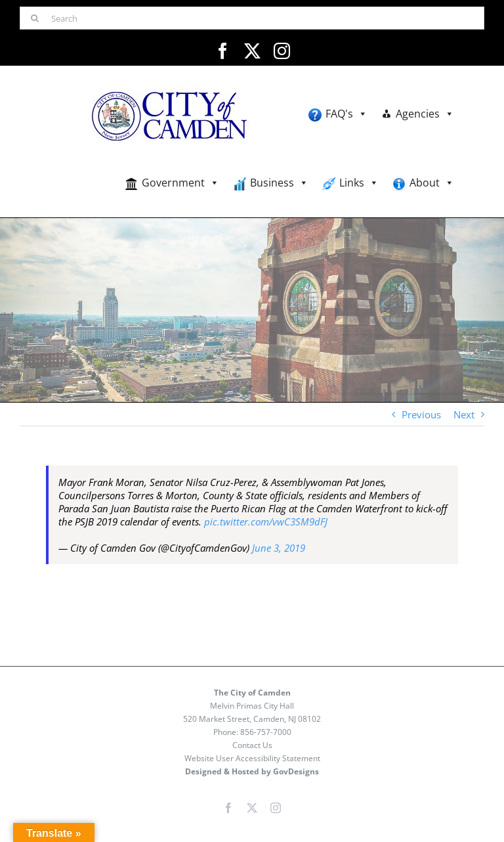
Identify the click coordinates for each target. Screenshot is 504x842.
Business (279, 183)
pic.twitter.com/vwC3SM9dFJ (266, 521)
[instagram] (282, 51)
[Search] (252, 18)
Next (464, 414)
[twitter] (252, 51)
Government (180, 183)
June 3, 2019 (279, 548)
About (432, 183)
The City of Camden (252, 693)
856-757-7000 (266, 732)
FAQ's (346, 114)
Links (359, 183)
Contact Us (252, 745)
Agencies (425, 114)
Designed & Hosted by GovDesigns (252, 771)
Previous (421, 414)
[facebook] (223, 51)
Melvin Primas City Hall (252, 706)
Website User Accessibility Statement (252, 758)
